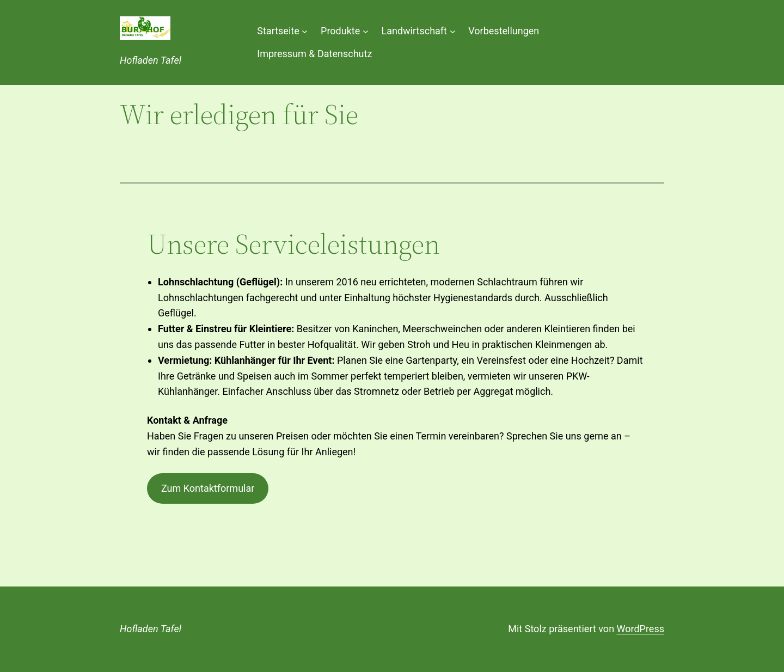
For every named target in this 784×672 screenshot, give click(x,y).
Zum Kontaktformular (208, 488)
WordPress (641, 629)
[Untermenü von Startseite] (305, 31)
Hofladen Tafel (151, 60)
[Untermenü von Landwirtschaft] (453, 31)
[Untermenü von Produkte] (366, 31)
